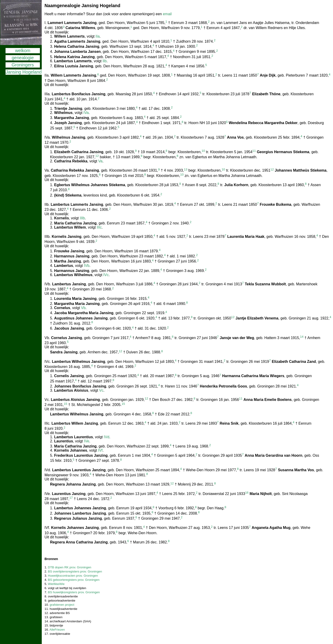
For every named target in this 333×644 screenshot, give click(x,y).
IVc (106, 275)
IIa (98, 36)
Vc (101, 390)
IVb (87, 266)
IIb (105, 61)
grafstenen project (62, 605)
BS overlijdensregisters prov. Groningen (75, 571)
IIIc (99, 227)
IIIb (82, 218)
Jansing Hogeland (24, 72)
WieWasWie (56, 584)
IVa (86, 113)
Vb (83, 308)
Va (100, 161)
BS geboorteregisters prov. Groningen (74, 580)
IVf (100, 450)
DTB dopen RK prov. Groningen (70, 567)
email (167, 14)
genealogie (23, 58)
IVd (107, 437)
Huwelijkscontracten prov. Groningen (73, 576)
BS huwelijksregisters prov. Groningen (74, 592)
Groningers (23, 65)
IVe (87, 441)
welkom (23, 51)
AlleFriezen (57, 630)
